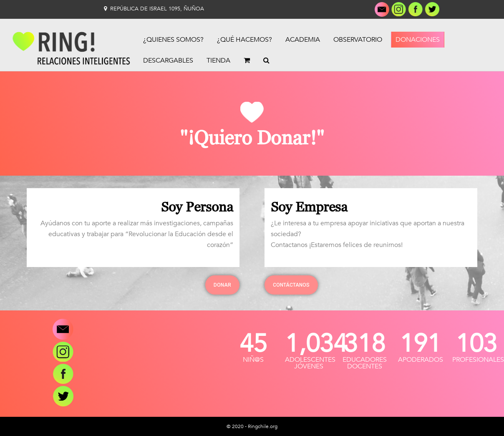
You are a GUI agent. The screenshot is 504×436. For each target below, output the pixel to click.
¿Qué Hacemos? (244, 40)
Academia (303, 40)
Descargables (168, 60)
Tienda (218, 60)
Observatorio (358, 40)
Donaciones (418, 40)
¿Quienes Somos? (173, 40)
